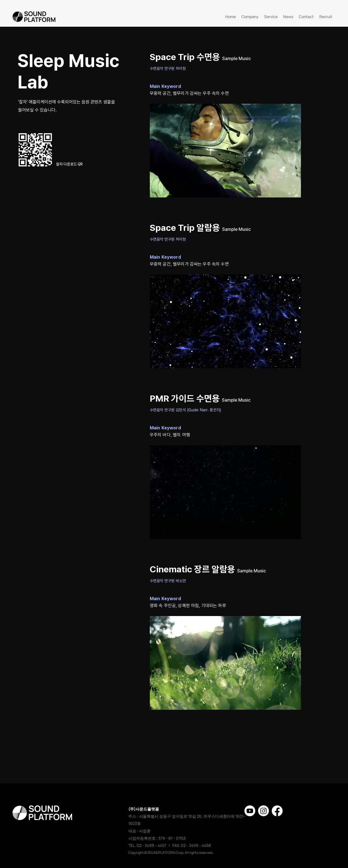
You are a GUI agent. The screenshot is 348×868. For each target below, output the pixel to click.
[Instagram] (264, 811)
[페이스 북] (277, 811)
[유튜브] (250, 811)
